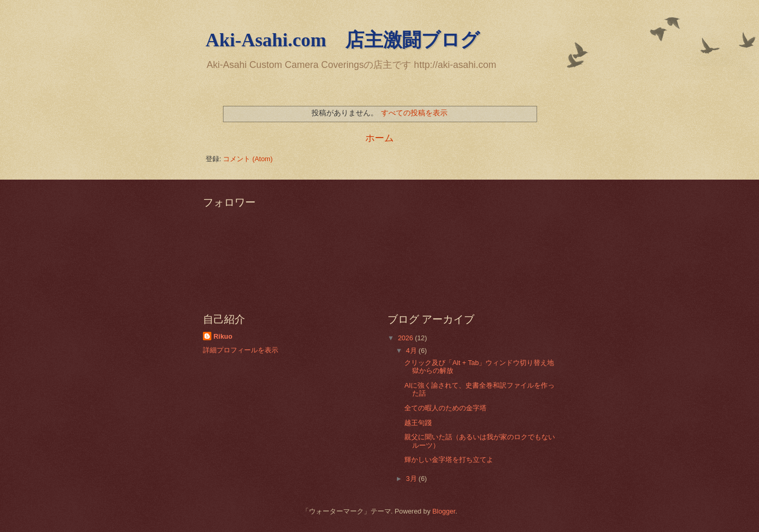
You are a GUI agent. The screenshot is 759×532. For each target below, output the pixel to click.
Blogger (444, 511)
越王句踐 (418, 423)
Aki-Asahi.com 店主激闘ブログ (343, 40)
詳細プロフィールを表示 (241, 350)
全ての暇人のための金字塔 (445, 408)
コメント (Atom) (248, 159)
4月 (412, 351)
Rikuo (223, 336)
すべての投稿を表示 (414, 113)
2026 (406, 338)
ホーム (379, 138)
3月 (412, 479)
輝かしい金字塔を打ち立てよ (449, 460)
